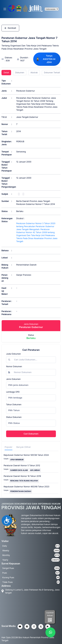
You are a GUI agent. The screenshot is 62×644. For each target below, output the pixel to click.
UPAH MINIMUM (17, 460)
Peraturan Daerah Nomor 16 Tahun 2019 (22, 476)
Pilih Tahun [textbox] (14, 410)
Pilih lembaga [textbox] (15, 398)
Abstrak (34, 73)
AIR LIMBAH (35, 470)
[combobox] (31, 385)
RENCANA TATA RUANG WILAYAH (24, 481)
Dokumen (20, 73)
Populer (9, 447)
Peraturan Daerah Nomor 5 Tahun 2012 (22, 465)
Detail (6, 73)
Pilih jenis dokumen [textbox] (18, 385)
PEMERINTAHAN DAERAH (21, 491)
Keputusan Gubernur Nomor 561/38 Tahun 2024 (26, 455)
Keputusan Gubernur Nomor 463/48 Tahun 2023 (26, 487)
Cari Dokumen (31, 434)
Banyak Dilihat (23, 447)
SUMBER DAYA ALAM (19, 470)
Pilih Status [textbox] (14, 423)
